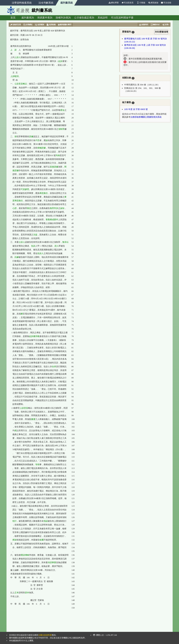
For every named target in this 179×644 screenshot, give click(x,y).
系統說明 (103, 18)
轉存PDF (155, 25)
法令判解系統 (46, 3)
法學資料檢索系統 (22, 3)
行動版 (141, 3)
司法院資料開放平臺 (122, 18)
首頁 (13, 18)
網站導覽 (114, 3)
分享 (166, 25)
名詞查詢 (39, 25)
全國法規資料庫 (45, 635)
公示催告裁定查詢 (84, 18)
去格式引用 (15, 25)
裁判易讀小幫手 (65, 25)
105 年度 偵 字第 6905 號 (136, 109)
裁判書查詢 (28, 18)
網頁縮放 (153, 3)
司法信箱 (166, 3)
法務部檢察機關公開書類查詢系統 (146, 117)
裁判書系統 (67, 3)
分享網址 (28, 25)
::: (106, 3)
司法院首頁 (127, 3)
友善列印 (144, 25)
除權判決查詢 (63, 18)
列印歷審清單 (161, 32)
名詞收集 (51, 25)
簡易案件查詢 (45, 18)
